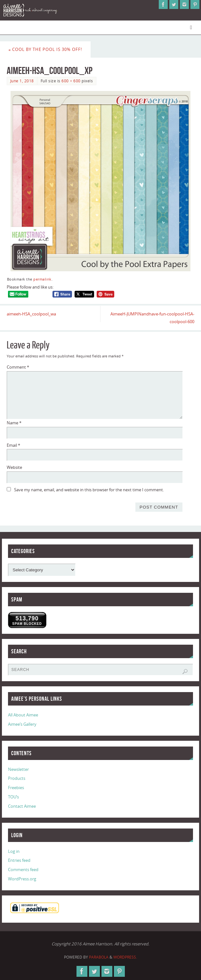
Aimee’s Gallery (22, 724)
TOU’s (13, 797)
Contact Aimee (22, 806)
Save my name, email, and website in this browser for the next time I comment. (89, 490)
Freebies (16, 788)
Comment (18, 367)
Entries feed (19, 860)
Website (14, 467)
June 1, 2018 (22, 81)
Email (13, 445)
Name (14, 423)
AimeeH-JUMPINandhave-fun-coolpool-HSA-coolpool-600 (152, 318)
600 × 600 (71, 81)
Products (17, 778)
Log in (14, 851)
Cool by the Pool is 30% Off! (45, 49)
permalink (42, 279)
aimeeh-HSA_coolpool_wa (31, 314)
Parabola (99, 957)
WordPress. (125, 957)
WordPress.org (22, 879)
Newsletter (18, 769)
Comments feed (23, 870)
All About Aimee (23, 715)
